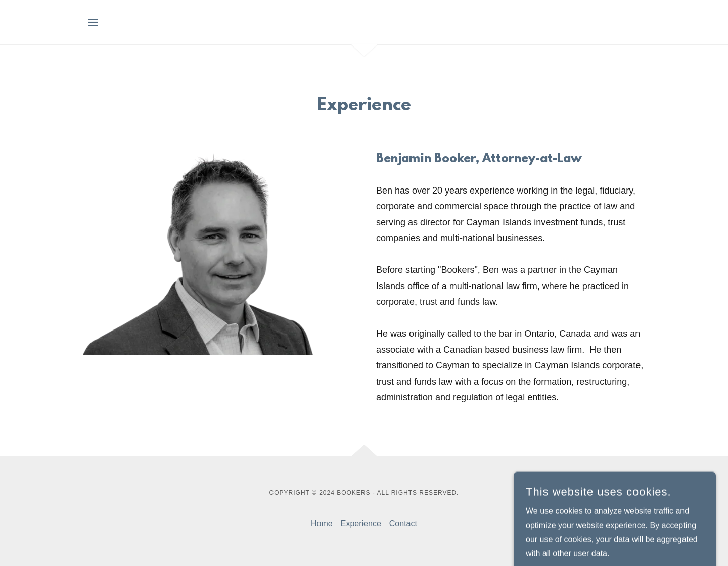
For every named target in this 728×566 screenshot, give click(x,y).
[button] (93, 22)
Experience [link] (361, 523)
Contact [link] (403, 523)
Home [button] (322, 523)
